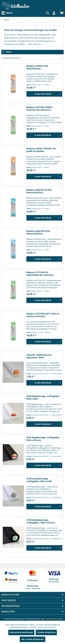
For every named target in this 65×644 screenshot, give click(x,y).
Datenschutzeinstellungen (21, 632)
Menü (7, 13)
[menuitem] (7, 13)
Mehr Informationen (47, 627)
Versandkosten (52, 619)
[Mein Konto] (54, 13)
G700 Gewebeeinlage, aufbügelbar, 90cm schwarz (41, 521)
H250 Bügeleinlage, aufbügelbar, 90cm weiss (43, 397)
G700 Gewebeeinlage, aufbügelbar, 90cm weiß (39, 480)
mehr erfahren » (35, 44)
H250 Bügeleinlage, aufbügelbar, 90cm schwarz (43, 439)
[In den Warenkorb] (44, 94)
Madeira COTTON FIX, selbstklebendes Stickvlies (40, 274)
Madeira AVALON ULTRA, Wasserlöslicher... (39, 191)
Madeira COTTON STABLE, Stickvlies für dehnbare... (40, 109)
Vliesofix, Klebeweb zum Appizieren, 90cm (39, 356)
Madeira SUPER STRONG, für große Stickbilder (41, 150)
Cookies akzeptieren (46, 632)
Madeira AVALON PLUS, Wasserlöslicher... (38, 232)
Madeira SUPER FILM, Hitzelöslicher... (37, 67)
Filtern (7, 52)
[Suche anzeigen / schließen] (47, 13)
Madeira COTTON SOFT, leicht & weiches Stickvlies (43, 315)
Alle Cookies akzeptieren (32, 639)
